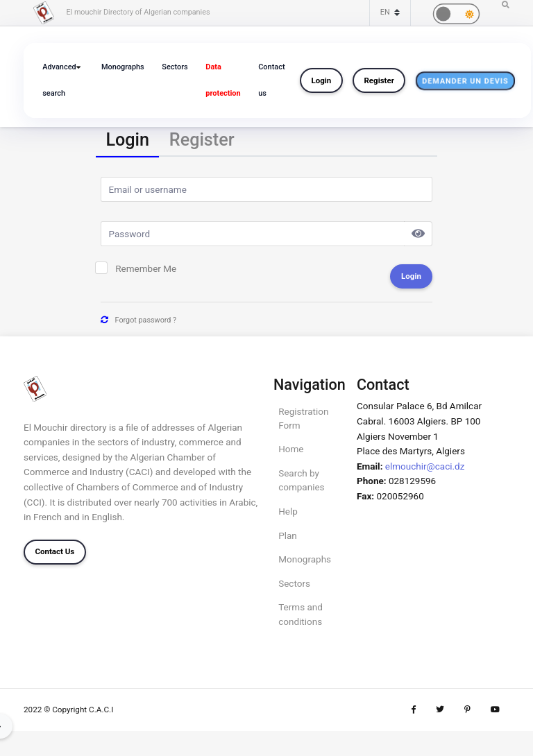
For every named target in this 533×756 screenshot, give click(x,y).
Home (291, 449)
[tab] (127, 141)
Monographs (123, 67)
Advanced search (59, 80)
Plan (288, 535)
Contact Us (54, 551)
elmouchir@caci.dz (425, 466)
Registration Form (303, 418)
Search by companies (301, 480)
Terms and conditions (301, 614)
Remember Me (146, 268)
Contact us (271, 80)
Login (322, 80)
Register (379, 80)
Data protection (223, 80)
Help (288, 511)
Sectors (175, 67)
